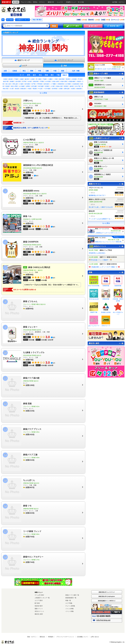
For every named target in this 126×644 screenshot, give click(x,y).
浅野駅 (28, 86)
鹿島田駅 (36, 81)
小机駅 (29, 89)
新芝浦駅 (34, 86)
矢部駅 (73, 89)
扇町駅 (72, 86)
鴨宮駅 (68, 79)
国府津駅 (62, 79)
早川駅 (80, 79)
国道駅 (7, 86)
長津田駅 (55, 89)
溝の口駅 (8, 84)
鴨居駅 (35, 89)
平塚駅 (45, 79)
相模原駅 (79, 89)
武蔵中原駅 (64, 81)
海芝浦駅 (41, 86)
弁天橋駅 (22, 86)
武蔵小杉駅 (56, 81)
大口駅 (12, 89)
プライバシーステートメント (65, 637)
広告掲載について (82, 637)
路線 (64, 66)
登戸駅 (33, 84)
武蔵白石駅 (59, 86)
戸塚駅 (16, 79)
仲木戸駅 (78, 86)
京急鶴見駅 (76, 84)
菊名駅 (17, 89)
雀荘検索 (10, 20)
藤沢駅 (27, 79)
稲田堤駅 (46, 84)
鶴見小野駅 (14, 86)
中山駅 (40, 89)
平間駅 (42, 81)
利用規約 (51, 637)
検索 (54, 26)
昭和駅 (66, 86)
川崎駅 (5, 79)
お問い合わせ (95, 637)
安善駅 (47, 86)
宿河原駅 (27, 84)
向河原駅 (48, 81)
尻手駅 (24, 81)
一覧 (121, 74)
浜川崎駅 (68, 84)
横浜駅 (11, 79)
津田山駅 (15, 84)
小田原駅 (74, 79)
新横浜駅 (23, 89)
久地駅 (21, 84)
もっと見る (43, 93)
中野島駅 (39, 84)
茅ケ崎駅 (39, 79)
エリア (23, 66)
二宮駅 (56, 79)
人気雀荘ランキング (23, 20)
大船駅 (21, 79)
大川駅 (52, 86)
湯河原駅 (18, 81)
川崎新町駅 (61, 84)
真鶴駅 (12, 81)
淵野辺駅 (67, 89)
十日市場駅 (47, 89)
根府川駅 (6, 81)
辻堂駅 (32, 79)
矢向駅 (30, 81)
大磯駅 (50, 79)
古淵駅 (61, 89)
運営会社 (42, 637)
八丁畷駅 (53, 84)
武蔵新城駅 (72, 81)
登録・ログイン (32, 637)
